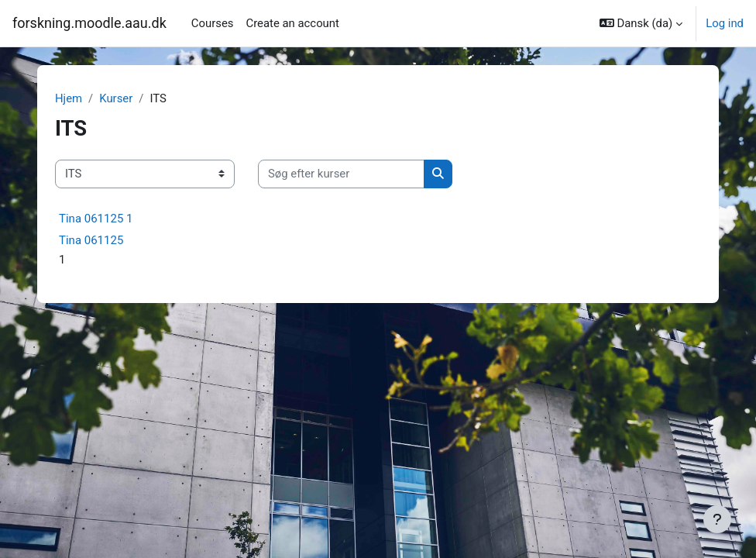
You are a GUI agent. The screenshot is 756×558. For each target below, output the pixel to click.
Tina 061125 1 (96, 219)
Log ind (725, 23)
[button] (641, 23)
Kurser (116, 98)
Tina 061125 (91, 240)
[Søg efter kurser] (341, 174)
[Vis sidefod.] (717, 519)
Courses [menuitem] (213, 23)
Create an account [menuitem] (292, 23)
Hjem (69, 98)
